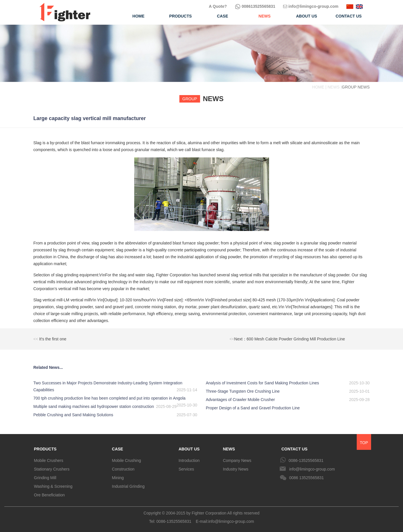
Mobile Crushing (126, 460)
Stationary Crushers (52, 469)
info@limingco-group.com (311, 6)
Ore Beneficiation (49, 495)
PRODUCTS (45, 449)
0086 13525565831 (307, 478)
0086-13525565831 (306, 460)
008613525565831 (255, 6)
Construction (123, 469)
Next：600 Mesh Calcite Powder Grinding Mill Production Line (287, 339)
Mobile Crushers (49, 460)
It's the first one (50, 339)
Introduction (189, 460)
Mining (118, 478)
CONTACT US (294, 449)
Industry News (236, 469)
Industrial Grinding (128, 486)
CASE (117, 449)
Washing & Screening (53, 486)
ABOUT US (189, 449)
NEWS (229, 449)
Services (186, 469)
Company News (237, 460)
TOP (364, 443)
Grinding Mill (45, 478)
